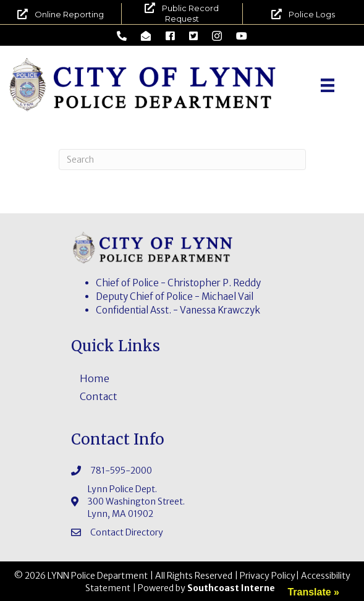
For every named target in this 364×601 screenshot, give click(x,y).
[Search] (182, 160)
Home (95, 378)
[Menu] (328, 85)
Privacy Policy (268, 576)
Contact (99, 396)
